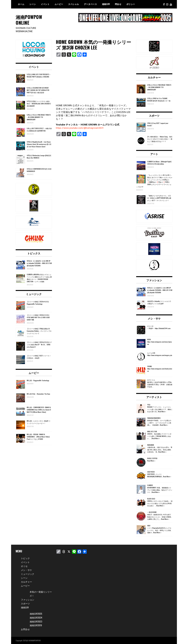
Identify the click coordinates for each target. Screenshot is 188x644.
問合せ (118, 4)
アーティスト (154, 397)
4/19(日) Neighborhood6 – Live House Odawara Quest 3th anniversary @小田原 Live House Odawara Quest (39, 144)
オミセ (24, 566)
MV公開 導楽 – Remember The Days (38, 394)
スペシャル (74, 4)
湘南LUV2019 (36, 625)
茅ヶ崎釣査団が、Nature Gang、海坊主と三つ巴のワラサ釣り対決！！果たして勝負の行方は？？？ (160, 139)
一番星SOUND (152, 512)
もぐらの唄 (151, 353)
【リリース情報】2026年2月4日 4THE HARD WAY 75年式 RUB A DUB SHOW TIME (38, 317)
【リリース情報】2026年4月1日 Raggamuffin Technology (38, 303)
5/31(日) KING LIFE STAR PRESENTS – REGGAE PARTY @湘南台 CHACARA (39, 75)
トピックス (34, 253)
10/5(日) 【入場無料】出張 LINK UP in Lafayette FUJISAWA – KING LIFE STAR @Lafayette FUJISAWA (39, 263)
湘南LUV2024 (36, 617)
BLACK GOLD (151, 499)
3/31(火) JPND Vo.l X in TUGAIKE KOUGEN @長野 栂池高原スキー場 (159, 100)
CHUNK (149, 366)
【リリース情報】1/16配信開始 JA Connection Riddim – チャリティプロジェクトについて (39, 331)
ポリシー (131, 4)
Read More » (162, 411)
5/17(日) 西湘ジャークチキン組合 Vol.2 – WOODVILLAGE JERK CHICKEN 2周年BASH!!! (39, 104)
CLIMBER (150, 485)
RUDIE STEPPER (152, 458)
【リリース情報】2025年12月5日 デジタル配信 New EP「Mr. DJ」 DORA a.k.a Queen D (39, 344)
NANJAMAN (151, 445)
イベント (45, 4)
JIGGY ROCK (151, 472)
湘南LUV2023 (36, 621)
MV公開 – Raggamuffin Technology (38, 380)
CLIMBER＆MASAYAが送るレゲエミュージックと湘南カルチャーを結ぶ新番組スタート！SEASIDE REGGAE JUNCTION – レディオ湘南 (39, 278)
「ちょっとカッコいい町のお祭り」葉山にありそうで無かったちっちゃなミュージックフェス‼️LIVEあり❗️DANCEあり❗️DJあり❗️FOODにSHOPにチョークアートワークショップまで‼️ (154, 181)
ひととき (150, 326)
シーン (33, 4)
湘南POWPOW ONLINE (29, 20)
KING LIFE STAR (152, 431)
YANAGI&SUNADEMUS (154, 418)
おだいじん (151, 380)
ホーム (21, 4)
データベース (90, 4)
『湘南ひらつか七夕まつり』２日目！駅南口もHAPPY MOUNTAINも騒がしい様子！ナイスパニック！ (159, 198)
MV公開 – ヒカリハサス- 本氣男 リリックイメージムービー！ (39, 422)
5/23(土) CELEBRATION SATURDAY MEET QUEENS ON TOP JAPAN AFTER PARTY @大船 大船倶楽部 (38, 90)
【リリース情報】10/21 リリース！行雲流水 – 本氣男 (39, 357)
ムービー (59, 4)
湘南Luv (106, 4)
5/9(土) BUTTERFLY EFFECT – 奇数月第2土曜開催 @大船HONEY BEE (39, 129)
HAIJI (149, 526)
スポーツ (154, 116)
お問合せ (26, 629)
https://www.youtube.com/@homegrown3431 (81, 128)
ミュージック (34, 294)
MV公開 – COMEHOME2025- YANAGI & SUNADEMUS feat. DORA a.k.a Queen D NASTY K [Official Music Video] (39, 410)
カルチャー (154, 77)
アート (154, 154)
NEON (149, 339)
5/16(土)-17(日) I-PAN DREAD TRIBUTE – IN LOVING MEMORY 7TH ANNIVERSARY (39, 117)
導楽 (149, 405)
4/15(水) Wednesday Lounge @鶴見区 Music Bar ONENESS (39, 156)
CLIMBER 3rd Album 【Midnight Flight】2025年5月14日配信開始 (160, 163)
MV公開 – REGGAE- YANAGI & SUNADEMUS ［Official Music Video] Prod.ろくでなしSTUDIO (38, 437)
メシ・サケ (154, 318)
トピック (26, 558)
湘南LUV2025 (36, 613)
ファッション (154, 280)
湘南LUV (25, 607)
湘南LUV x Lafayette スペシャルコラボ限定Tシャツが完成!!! (159, 302)
